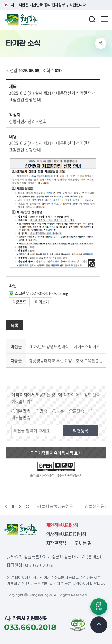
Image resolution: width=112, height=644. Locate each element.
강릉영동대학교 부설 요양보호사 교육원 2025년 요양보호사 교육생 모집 (66, 360)
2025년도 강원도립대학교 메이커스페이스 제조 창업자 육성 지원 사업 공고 (66, 346)
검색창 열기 (92, 19)
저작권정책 (56, 543)
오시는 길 (83, 543)
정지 (13, 506)
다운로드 (19, 302)
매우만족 (23, 411)
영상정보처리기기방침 (66, 535)
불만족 (79, 411)
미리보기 (42, 302)
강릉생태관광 (97, 507)
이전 (6, 506)
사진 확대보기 (93, 265)
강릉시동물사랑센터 (55, 507)
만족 (43, 411)
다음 (20, 506)
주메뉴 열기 (104, 19)
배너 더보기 (27, 506)
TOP (99, 625)
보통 (60, 411)
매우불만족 (21, 417)
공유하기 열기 (101, 43)
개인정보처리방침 (62, 526)
